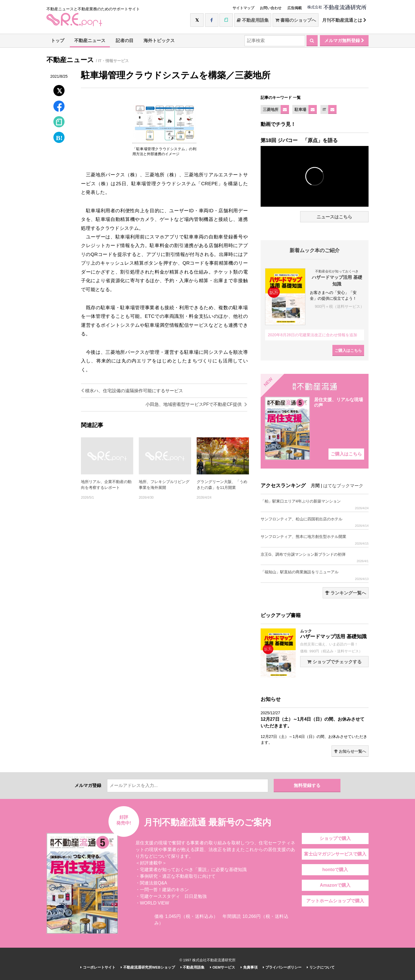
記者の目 (125, 41)
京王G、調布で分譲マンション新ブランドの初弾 (315, 558)
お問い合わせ (271, 8)
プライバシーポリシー (282, 967)
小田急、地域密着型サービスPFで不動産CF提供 (196, 404)
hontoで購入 (335, 870)
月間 (315, 486)
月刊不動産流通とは (344, 20)
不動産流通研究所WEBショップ (148, 967)
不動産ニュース (90, 41)
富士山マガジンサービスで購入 (335, 854)
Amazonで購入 (335, 885)
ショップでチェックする (334, 662)
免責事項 (249, 967)
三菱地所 (271, 109)
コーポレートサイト (98, 967)
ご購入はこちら (348, 350)
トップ (58, 41)
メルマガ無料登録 (344, 41)
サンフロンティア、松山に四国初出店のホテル (315, 522)
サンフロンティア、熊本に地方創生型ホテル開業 (315, 540)
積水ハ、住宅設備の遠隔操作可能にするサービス (132, 391)
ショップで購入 (335, 838)
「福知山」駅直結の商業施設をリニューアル (315, 575)
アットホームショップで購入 (335, 901)
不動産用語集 (253, 20)
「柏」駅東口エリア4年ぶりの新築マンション (315, 504)
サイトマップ (243, 8)
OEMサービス (223, 967)
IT (324, 109)
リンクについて (321, 967)
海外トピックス (159, 41)
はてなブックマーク (343, 486)
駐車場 (300, 109)
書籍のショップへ (296, 20)
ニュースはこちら (334, 217)
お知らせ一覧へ (350, 751)
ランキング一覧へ (346, 593)
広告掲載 (295, 8)
